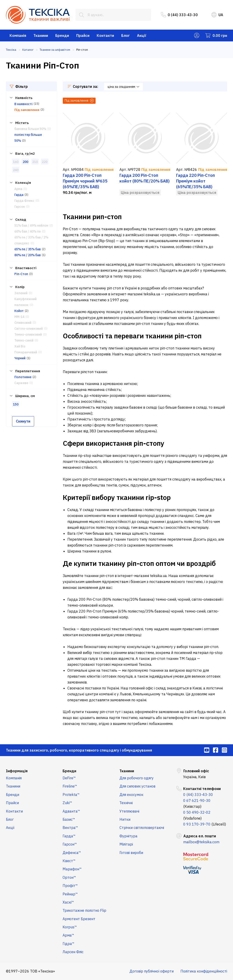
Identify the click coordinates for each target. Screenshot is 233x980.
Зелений (21, 293)
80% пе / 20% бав (28, 255)
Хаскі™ (68, 902)
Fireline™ (70, 786)
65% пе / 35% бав (28, 249)
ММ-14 (19, 317)
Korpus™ (70, 927)
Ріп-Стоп (21, 274)
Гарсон (20, 207)
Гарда (19, 195)
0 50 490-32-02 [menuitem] (197, 812)
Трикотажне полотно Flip (84, 910)
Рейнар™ (70, 894)
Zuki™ (67, 803)
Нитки (125, 819)
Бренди (62, 35)
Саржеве (21, 383)
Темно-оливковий (28, 334)
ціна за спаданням (123, 87)
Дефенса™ (72, 853)
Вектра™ (70, 828)
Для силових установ (137, 786)
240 (16, 170)
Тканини (41, 35)
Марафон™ (72, 869)
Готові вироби (131, 853)
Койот (19, 311)
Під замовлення (27, 110)
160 (16, 162)
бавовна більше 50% (30, 129)
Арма (18, 189)
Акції (142, 35)
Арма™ (68, 935)
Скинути (23, 421)
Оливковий (23, 323)
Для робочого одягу (137, 778)
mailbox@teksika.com (201, 842)
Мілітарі (126, 844)
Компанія (18, 35)
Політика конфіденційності (204, 971)
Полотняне (23, 377)
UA (217, 15)
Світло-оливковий (29, 329)
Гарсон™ (70, 844)
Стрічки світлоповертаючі (142, 828)
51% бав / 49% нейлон (31, 225)
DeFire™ (69, 778)
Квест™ (69, 861)
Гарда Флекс (24, 201)
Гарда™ (69, 836)
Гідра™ (68, 944)
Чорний (20, 358)
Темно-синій (24, 340)
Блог (125, 35)
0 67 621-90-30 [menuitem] (197, 800)
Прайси (83, 35)
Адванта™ (71, 811)
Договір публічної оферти (152, 971)
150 (16, 404)
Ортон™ (69, 877)
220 (45, 162)
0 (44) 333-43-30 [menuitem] (179, 15)
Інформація (17, 771)
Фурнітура (128, 836)
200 (25, 162)
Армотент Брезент (79, 919)
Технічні (126, 803)
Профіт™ (70, 886)
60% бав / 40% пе (28, 231)
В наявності (23, 104)
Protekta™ (71, 795)
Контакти (105, 35)
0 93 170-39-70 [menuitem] (197, 824)
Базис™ (69, 819)
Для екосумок (131, 795)
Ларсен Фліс (73, 952)
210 (35, 162)
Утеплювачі (129, 811)
